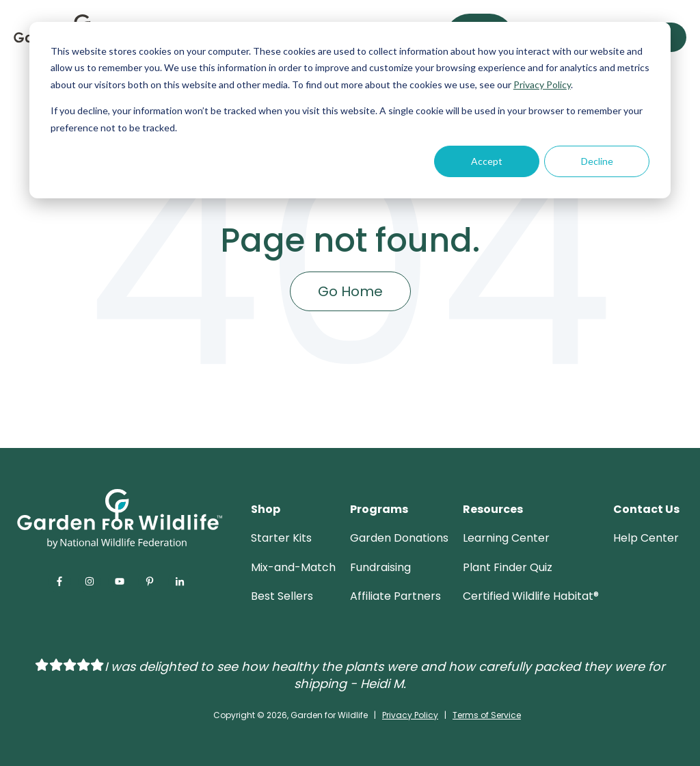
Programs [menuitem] (379, 509)
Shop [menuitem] (266, 509)
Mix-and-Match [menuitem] (293, 567)
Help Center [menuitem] (646, 538)
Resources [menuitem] (493, 509)
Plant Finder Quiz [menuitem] (508, 567)
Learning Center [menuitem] (506, 538)
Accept (487, 161)
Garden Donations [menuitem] (399, 538)
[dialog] (350, 110)
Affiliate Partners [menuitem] (395, 596)
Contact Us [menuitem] (646, 509)
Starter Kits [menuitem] (281, 538)
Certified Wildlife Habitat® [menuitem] (531, 596)
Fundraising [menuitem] (380, 567)
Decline (597, 161)
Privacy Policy (542, 84)
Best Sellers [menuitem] (282, 596)
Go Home (350, 291)
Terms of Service (487, 715)
